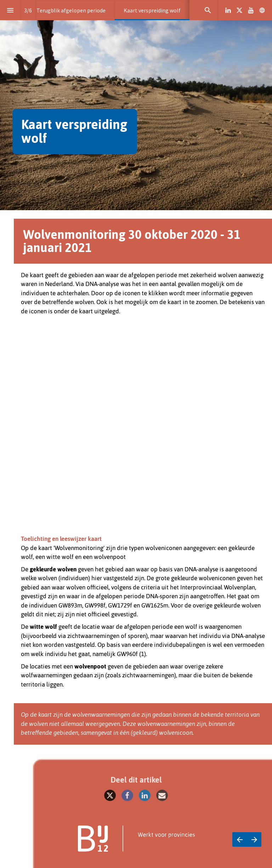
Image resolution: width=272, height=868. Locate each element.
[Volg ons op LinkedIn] (228, 10)
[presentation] (136, 105)
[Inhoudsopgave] (10, 10)
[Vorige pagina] (240, 839)
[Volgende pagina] (254, 839)
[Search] (208, 10)
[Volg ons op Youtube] (251, 10)
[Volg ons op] (262, 10)
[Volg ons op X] (239, 10)
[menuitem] (71, 10)
